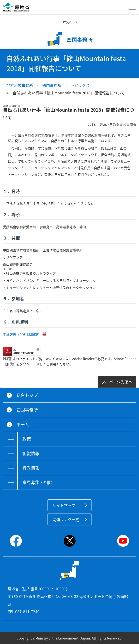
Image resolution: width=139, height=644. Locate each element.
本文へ (67, 22)
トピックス (80, 85)
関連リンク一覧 (66, 519)
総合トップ (27, 395)
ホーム (23, 424)
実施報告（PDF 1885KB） (22, 334)
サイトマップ (64, 505)
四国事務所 (52, 85)
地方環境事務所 (20, 85)
